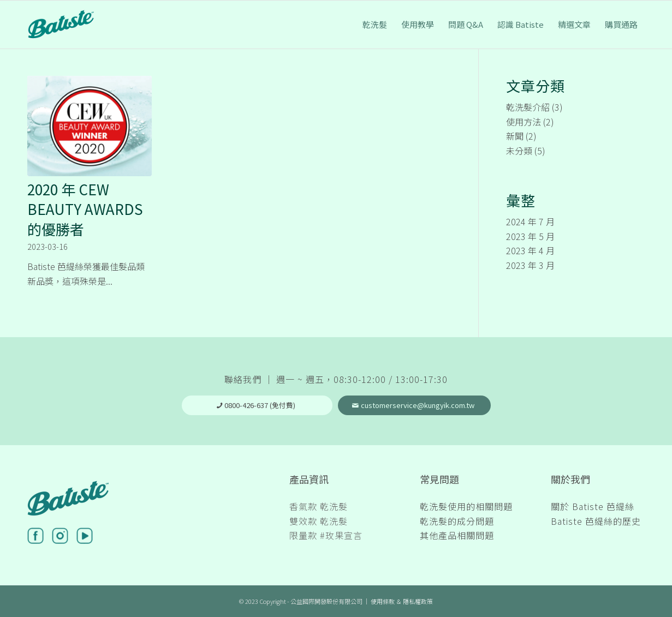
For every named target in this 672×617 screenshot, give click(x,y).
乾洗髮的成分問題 (457, 521)
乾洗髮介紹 (528, 107)
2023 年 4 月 (530, 250)
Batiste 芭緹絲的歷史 (596, 521)
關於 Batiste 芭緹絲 (593, 506)
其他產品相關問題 (457, 535)
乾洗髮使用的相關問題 (466, 506)
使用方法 (524, 122)
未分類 (519, 151)
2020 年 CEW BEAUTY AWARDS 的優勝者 (85, 209)
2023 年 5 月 (530, 236)
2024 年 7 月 (530, 221)
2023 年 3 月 (530, 265)
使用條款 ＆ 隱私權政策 (402, 601)
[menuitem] (375, 25)
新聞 (515, 136)
